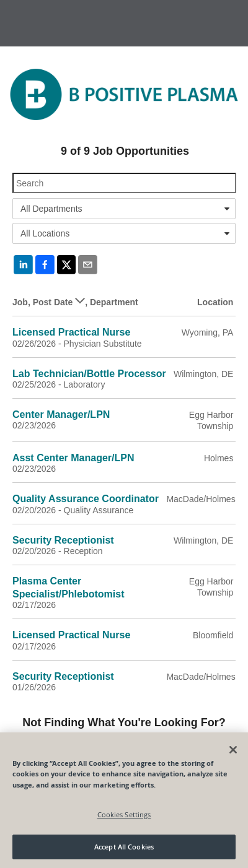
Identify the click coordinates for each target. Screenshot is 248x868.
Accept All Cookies (124, 847)
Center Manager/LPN (61, 414)
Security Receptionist (63, 540)
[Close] (233, 750)
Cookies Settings (124, 814)
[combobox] (124, 209)
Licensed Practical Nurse (71, 332)
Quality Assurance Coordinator (86, 499)
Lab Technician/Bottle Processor (89, 374)
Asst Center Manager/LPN (73, 458)
